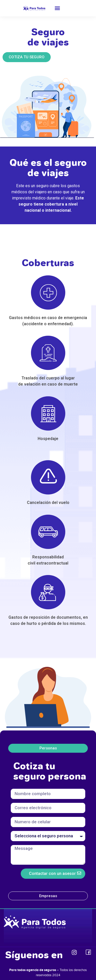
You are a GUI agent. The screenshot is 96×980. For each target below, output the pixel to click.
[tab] (48, 748)
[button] (57, 8)
